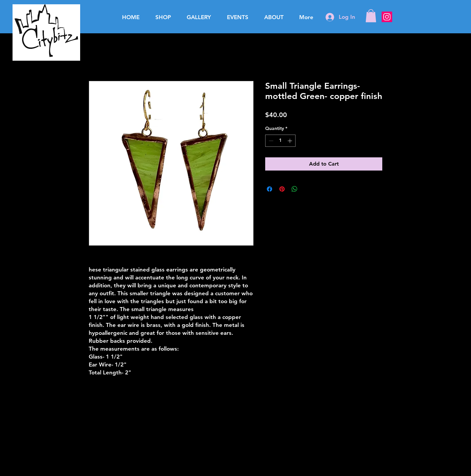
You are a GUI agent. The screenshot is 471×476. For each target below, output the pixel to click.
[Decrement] (270, 141)
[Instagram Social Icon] (387, 17)
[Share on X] (307, 189)
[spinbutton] (280, 141)
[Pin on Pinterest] (282, 189)
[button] (371, 16)
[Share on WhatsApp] (295, 189)
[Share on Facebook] (269, 189)
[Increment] (290, 141)
